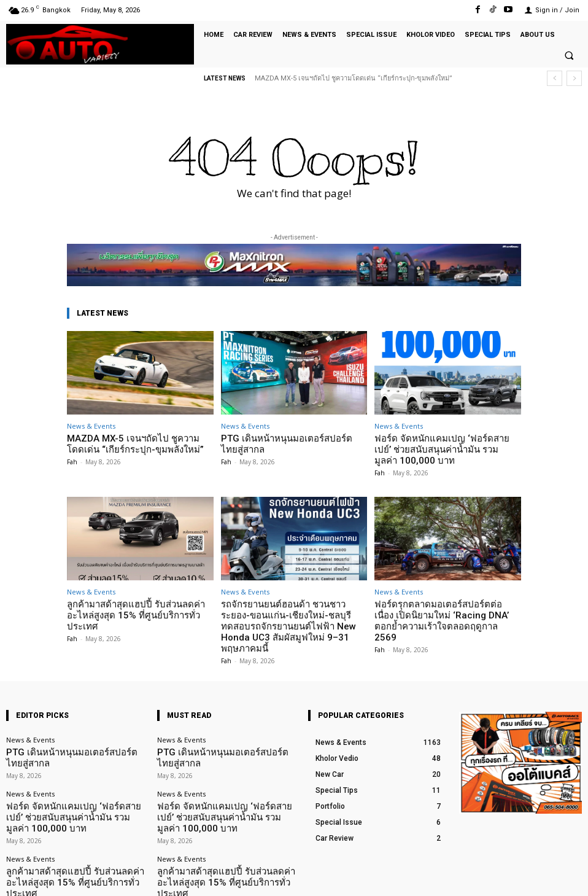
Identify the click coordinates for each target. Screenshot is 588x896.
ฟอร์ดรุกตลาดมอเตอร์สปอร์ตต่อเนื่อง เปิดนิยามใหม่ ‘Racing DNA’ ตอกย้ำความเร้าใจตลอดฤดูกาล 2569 (444, 599)
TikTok (510, 877)
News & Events (91, 426)
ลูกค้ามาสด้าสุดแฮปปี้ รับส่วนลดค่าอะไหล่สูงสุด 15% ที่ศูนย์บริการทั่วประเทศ (138, 594)
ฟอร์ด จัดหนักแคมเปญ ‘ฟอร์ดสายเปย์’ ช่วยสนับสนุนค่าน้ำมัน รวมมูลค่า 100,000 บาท (447, 442)
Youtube (568, 877)
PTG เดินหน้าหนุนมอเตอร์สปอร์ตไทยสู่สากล (72, 719)
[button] (569, 55)
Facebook (449, 877)
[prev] (555, 78)
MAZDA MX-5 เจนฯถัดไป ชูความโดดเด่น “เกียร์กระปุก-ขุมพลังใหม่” (354, 78)
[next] (574, 78)
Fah (72, 459)
